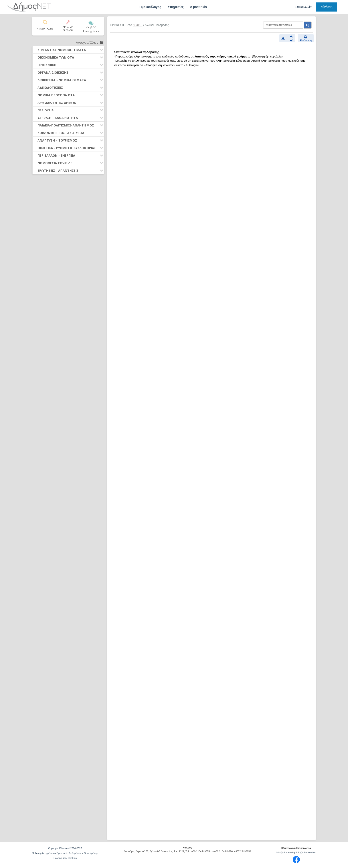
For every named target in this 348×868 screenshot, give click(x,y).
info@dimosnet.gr (286, 852)
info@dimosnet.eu (306, 852)
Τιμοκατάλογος (150, 7)
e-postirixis (199, 7)
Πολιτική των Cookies (65, 858)
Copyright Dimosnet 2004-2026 (65, 848)
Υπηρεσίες (176, 7)
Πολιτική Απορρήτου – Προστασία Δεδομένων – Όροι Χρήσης (65, 853)
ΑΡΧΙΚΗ (138, 25)
